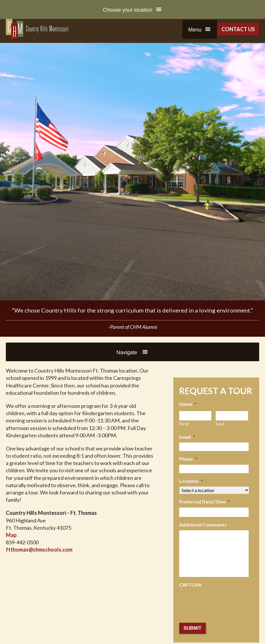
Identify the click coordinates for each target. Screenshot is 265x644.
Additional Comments (203, 525)
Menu (195, 30)
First (184, 424)
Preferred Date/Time (205, 502)
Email (187, 437)
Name (188, 404)
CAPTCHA (190, 585)
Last (220, 424)
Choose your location (127, 10)
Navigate (128, 352)
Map (11, 535)
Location (191, 481)
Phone (188, 459)
